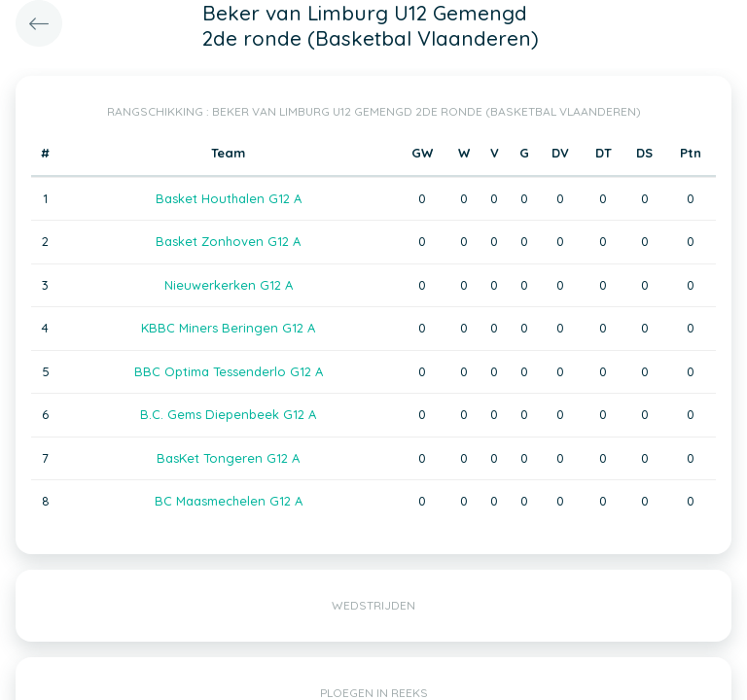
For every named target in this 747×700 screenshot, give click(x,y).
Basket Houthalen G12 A (229, 198)
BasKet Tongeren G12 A (228, 458)
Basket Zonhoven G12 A (228, 241)
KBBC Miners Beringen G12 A (228, 328)
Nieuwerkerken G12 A (229, 285)
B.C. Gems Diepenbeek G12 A (228, 414)
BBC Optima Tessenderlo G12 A (229, 371)
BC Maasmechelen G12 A (229, 501)
